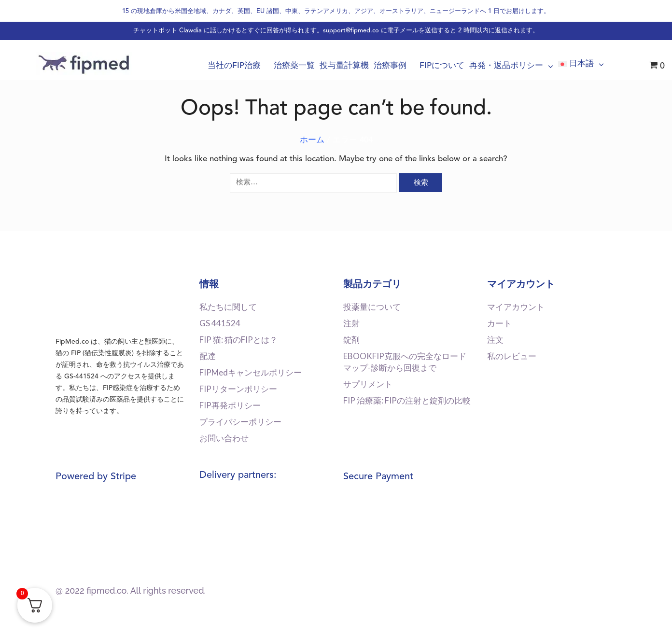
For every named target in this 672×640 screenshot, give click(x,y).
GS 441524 (220, 323)
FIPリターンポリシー (238, 389)
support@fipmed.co (351, 31)
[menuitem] (581, 64)
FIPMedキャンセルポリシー (251, 372)
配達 (208, 356)
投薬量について (372, 307)
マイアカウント (516, 307)
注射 (351, 323)
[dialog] (654, 621)
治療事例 (394, 66)
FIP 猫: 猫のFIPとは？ (238, 340)
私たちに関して (228, 307)
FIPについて (442, 66)
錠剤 (351, 340)
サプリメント (368, 384)
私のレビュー (512, 356)
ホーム (312, 140)
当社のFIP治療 (238, 66)
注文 (495, 340)
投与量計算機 (344, 66)
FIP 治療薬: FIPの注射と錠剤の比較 (407, 400)
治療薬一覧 (294, 66)
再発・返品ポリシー (511, 66)
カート (499, 323)
